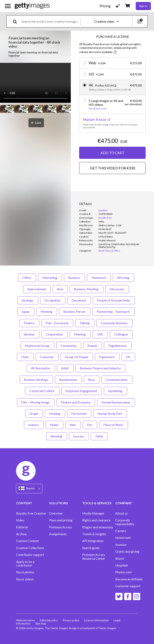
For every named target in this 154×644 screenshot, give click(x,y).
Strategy (28, 300)
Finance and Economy (76, 402)
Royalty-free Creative (31, 513)
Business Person (75, 311)
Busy (92, 380)
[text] (50, 21)
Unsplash (122, 565)
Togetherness (118, 346)
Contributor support (30, 555)
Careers (121, 531)
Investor (121, 545)
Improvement (37, 289)
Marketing (50, 278)
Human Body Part (110, 413)
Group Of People (77, 357)
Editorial (22, 527)
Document (79, 300)
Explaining (115, 391)
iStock (120, 558)
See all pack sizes (98, 109)
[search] (17, 21)
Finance (29, 323)
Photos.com (124, 572)
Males (55, 425)
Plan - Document (57, 323)
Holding (55, 413)
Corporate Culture (42, 391)
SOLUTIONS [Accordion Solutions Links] (59, 503)
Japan (26, 311)
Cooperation (55, 334)
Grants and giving (127, 551)
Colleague (121, 334)
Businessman (68, 380)
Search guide (91, 548)
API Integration (93, 541)
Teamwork (99, 278)
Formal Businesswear (116, 402)
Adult (65, 368)
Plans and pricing (61, 520)
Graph (34, 413)
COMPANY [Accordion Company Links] (124, 503)
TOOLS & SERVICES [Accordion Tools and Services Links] (97, 503)
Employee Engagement (82, 391)
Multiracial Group (37, 346)
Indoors (34, 425)
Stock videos (25, 579)
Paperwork (107, 357)
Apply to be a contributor (25, 563)
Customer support (128, 586)
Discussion (117, 289)
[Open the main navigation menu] (8, 6)
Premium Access (61, 527)
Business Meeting (87, 289)
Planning (80, 334)
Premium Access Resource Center (94, 556)
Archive (21, 534)
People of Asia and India (114, 300)
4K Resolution (41, 368)
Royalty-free (105, 218)
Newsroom (123, 538)
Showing (57, 436)
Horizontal (79, 413)
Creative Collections (30, 548)
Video (20, 520)
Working (124, 278)
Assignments (58, 534)
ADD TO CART (112, 153)
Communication (117, 380)
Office (27, 278)
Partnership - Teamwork (114, 311)
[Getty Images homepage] (32, 6)
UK (128, 357)
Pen (90, 425)
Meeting (47, 311)
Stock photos (25, 572)
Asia (60, 289)
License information (97, 620)
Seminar (29, 334)
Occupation (53, 300)
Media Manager (93, 513)
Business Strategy (36, 380)
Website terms (25, 620)
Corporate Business (114, 323)
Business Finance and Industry (100, 368)
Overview (56, 513)
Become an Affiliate (129, 579)
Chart (25, 357)
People (93, 346)
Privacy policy (71, 620)
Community (69, 346)
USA (100, 334)
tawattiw (103, 210)
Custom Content (27, 541)
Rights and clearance (96, 520)
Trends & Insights (94, 534)
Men (73, 425)
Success (79, 436)
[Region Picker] (29, 489)
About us (122, 513)
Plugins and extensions (98, 527)
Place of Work (113, 425)
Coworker (47, 357)
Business (74, 278)
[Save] (36, 123)
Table (99, 436)
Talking (85, 323)
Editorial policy (49, 620)
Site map (41, 623)
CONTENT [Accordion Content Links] (24, 503)
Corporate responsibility (125, 522)
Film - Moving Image (36, 402)
